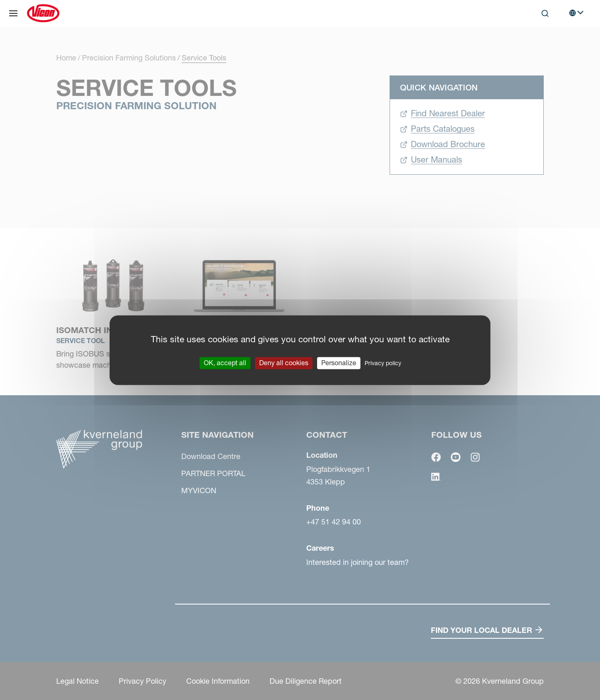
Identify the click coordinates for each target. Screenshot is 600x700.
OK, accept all (225, 363)
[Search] (545, 13)
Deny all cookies (284, 363)
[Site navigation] (13, 13)
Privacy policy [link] (383, 363)
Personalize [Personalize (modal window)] (339, 363)
